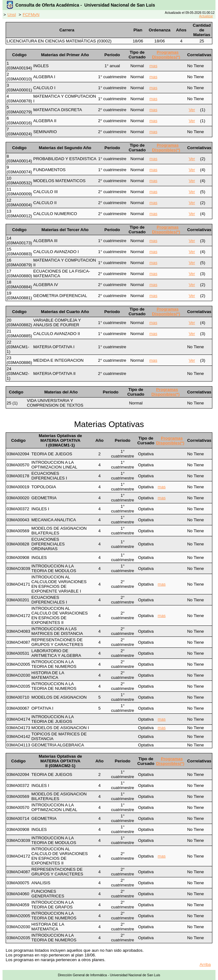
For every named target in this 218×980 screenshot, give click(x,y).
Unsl (12, 15)
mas (153, 66)
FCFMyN (31, 15)
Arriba (205, 964)
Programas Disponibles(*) (166, 55)
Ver (192, 110)
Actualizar (206, 16)
